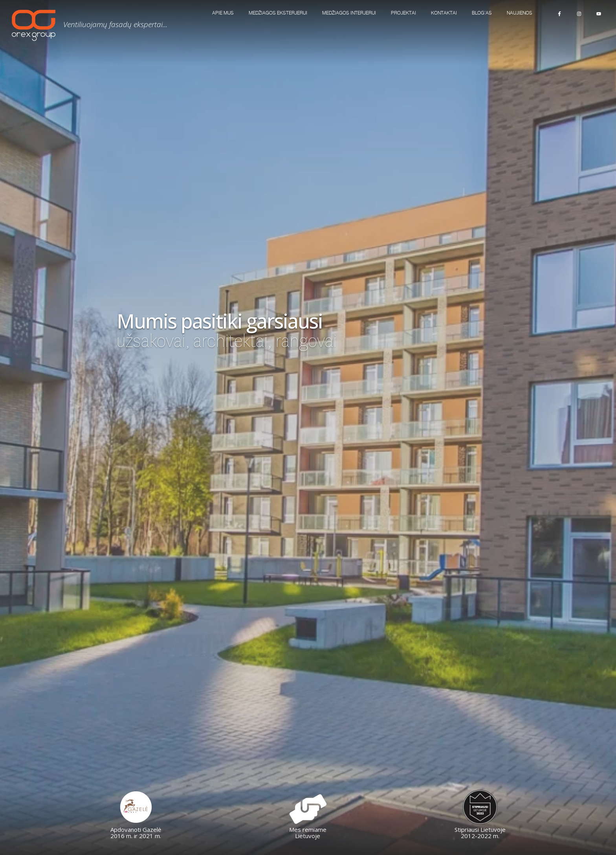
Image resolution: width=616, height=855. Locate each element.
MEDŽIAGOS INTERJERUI (349, 13)
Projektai (403, 13)
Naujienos (520, 13)
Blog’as (482, 13)
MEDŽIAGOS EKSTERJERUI (278, 13)
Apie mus (223, 13)
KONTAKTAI (444, 13)
